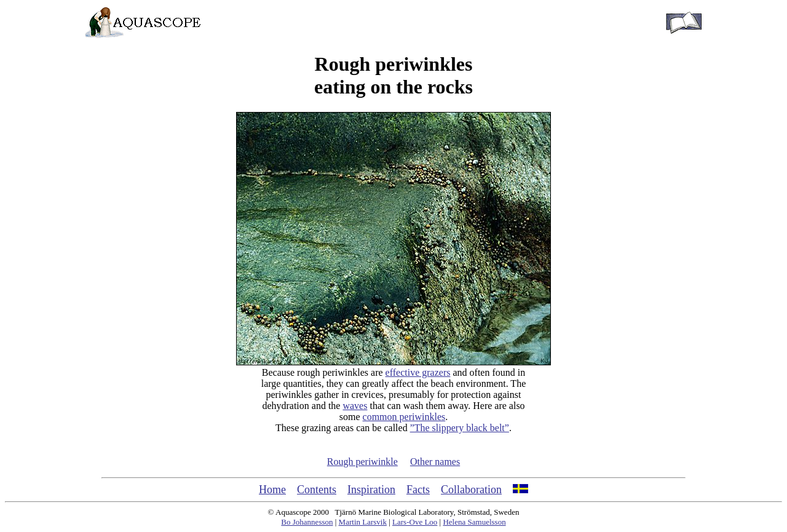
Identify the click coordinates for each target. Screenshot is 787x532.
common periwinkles (404, 417)
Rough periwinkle (362, 462)
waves (355, 406)
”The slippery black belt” (460, 428)
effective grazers (418, 372)
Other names (435, 462)
